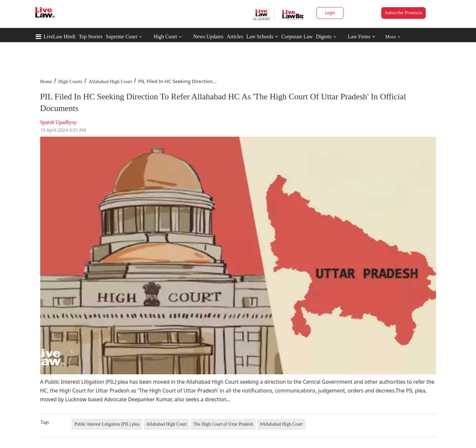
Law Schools (262, 37)
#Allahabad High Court (281, 424)
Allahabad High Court (110, 81)
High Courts (70, 81)
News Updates (208, 37)
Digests (324, 37)
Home (46, 81)
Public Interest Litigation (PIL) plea (107, 424)
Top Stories (91, 37)
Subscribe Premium (403, 13)
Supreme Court (122, 37)
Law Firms (362, 37)
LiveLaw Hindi (60, 37)
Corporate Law (297, 37)
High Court (165, 37)
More (393, 37)
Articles (235, 37)
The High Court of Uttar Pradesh (223, 424)
